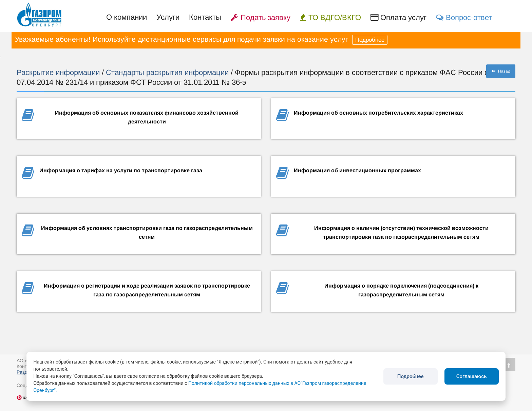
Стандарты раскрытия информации (168, 72)
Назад (501, 71)
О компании (127, 17)
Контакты (205, 17)
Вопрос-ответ (464, 17)
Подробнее (370, 40)
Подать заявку (261, 17)
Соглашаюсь (472, 376)
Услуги (168, 17)
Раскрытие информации (59, 72)
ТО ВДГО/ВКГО (330, 17)
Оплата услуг (398, 17)
